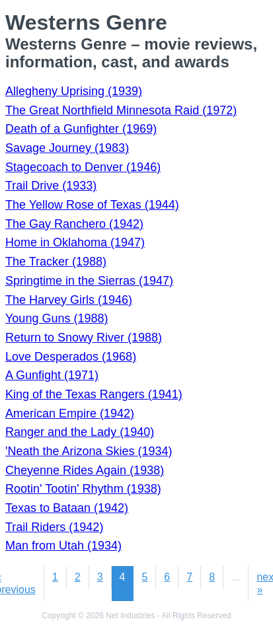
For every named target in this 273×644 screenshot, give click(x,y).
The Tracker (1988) (56, 262)
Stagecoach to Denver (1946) (83, 167)
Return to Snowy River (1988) (84, 338)
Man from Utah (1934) (63, 546)
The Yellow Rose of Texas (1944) (92, 205)
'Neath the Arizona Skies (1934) (89, 451)
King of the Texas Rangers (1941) (94, 394)
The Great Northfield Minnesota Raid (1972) (121, 110)
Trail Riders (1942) (54, 527)
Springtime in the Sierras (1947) (89, 281)
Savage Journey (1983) (67, 148)
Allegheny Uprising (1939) (74, 91)
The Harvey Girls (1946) (69, 300)
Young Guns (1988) (57, 318)
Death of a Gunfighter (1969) (81, 129)
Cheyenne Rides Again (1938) (85, 470)
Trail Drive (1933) (51, 186)
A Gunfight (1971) (52, 375)
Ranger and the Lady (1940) (80, 432)
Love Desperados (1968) (71, 357)
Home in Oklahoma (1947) (75, 242)
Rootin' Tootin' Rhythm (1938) (83, 489)
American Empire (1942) (70, 413)
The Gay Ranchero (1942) (74, 224)
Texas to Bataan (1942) (67, 508)
